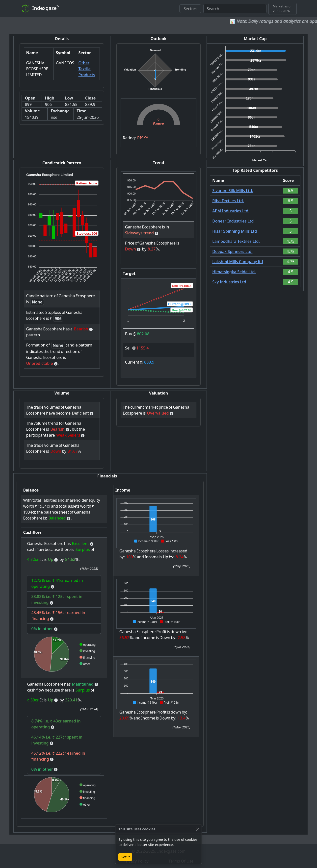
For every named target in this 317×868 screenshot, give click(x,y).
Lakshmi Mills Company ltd (238, 262)
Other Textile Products (87, 69)
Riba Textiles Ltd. (228, 201)
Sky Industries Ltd (229, 282)
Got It (125, 857)
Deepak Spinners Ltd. (232, 251)
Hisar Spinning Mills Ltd (235, 231)
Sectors (190, 9)
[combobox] (235, 9)
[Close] (198, 829)
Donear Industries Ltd (233, 221)
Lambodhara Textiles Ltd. (236, 241)
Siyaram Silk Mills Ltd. (233, 191)
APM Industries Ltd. (231, 211)
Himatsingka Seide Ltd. (234, 272)
